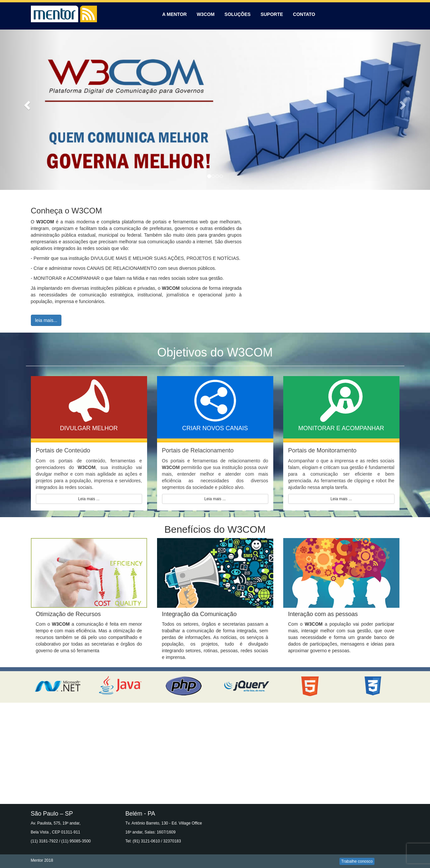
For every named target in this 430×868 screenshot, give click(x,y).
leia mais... (46, 320)
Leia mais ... (89, 499)
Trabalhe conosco (357, 861)
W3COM (206, 14)
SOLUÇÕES (238, 14)
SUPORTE (272, 14)
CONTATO (304, 14)
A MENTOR (175, 14)
